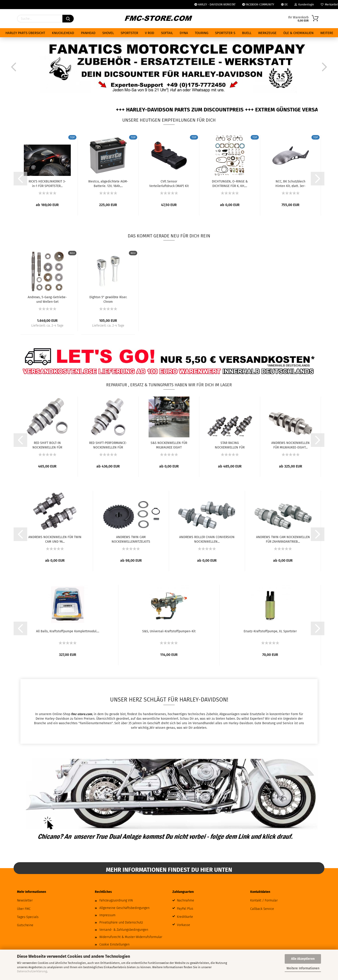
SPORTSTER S (225, 33)
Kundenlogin (304, 5)
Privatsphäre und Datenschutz (121, 922)
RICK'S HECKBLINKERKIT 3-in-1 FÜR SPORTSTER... (47, 183)
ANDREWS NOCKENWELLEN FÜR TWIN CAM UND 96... (55, 539)
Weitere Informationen (303, 968)
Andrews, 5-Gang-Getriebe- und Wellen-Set (47, 299)
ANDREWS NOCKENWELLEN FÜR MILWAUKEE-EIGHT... (290, 445)
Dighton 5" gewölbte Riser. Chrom (108, 299)
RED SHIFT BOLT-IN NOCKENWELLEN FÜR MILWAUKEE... (47, 445)
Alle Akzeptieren (303, 959)
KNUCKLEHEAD (63, 33)
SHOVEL (108, 33)
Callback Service (262, 909)
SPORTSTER (129, 33)
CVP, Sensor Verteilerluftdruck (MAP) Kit (169, 183)
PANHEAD (88, 33)
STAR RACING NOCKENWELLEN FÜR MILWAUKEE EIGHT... (230, 445)
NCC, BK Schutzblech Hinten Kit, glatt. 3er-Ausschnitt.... (290, 183)
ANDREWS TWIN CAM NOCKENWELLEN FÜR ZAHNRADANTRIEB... (283, 539)
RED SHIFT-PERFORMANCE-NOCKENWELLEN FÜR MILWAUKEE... (108, 445)
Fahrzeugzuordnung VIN (116, 900)
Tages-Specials (28, 917)
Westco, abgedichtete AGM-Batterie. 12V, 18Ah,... (108, 183)
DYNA (184, 33)
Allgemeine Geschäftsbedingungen (124, 908)
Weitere (327, 33)
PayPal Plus (185, 909)
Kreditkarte (185, 917)
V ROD (150, 33)
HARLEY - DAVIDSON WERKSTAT (215, 5)
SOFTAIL (167, 33)
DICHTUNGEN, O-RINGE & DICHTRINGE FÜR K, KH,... (230, 183)
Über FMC (24, 909)
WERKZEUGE (267, 33)
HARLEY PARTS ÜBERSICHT (25, 33)
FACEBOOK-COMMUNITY (258, 5)
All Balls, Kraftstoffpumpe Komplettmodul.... (68, 631)
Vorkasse (184, 925)
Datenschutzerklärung (32, 971)
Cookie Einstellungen (114, 944)
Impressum (107, 915)
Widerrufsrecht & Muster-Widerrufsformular (131, 937)
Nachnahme (186, 900)
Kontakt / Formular (264, 900)
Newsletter (25, 900)
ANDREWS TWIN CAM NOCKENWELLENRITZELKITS (131, 539)
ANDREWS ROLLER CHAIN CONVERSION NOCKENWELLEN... (207, 539)
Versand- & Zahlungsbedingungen (124, 930)
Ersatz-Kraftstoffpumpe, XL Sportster (270, 631)
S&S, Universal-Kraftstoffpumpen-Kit (169, 631)
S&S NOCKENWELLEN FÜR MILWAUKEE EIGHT (169, 445)
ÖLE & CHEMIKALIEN (298, 33)
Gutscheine (25, 925)
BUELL (247, 33)
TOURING (202, 33)
